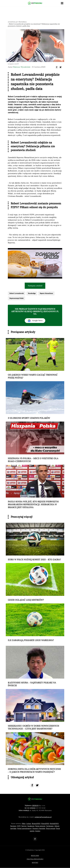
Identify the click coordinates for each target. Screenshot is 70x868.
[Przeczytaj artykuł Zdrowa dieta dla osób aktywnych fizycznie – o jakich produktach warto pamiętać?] (35, 753)
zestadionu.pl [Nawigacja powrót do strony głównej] (13, 22)
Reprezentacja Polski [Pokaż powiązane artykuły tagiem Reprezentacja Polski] (16, 298)
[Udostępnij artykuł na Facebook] (57, 67)
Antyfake (13, 828)
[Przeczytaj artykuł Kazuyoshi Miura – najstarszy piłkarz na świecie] (35, 666)
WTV (19, 826)
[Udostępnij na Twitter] (37, 785)
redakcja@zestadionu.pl (43, 817)
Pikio (24, 824)
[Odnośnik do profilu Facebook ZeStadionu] (35, 839)
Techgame (50, 826)
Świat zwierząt (40, 826)
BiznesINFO (36, 824)
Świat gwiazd (51, 828)
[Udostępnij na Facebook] (32, 785)
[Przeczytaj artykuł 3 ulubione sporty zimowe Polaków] (35, 400)
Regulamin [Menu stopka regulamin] (35, 856)
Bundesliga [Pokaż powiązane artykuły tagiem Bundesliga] (32, 293)
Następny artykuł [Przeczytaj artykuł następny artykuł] (35, 286)
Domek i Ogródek (39, 828)
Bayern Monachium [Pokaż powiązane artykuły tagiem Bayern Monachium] (46, 293)
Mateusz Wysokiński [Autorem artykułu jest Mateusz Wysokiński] (22, 67)
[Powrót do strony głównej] (35, 799)
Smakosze (31, 826)
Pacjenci (13, 826)
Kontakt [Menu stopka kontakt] (35, 863)
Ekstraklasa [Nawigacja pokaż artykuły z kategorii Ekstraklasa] (23, 22)
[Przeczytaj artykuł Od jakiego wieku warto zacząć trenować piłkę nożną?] (35, 359)
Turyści (24, 826)
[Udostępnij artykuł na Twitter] (61, 67)
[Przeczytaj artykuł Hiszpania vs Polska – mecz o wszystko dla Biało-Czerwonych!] (35, 442)
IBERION (35, 806)
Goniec (38, 831)
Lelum (29, 824)
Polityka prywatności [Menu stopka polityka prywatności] (35, 859)
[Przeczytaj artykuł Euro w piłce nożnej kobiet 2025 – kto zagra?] (35, 542)
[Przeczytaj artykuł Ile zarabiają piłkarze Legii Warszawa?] (35, 623)
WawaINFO (45, 824)
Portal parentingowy (24, 828)
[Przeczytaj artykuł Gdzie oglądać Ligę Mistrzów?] (35, 582)
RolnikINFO (54, 824)
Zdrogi (57, 826)
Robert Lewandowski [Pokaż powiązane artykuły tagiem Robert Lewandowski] (17, 293)
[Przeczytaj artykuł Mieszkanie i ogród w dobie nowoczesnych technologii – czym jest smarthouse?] (35, 710)
